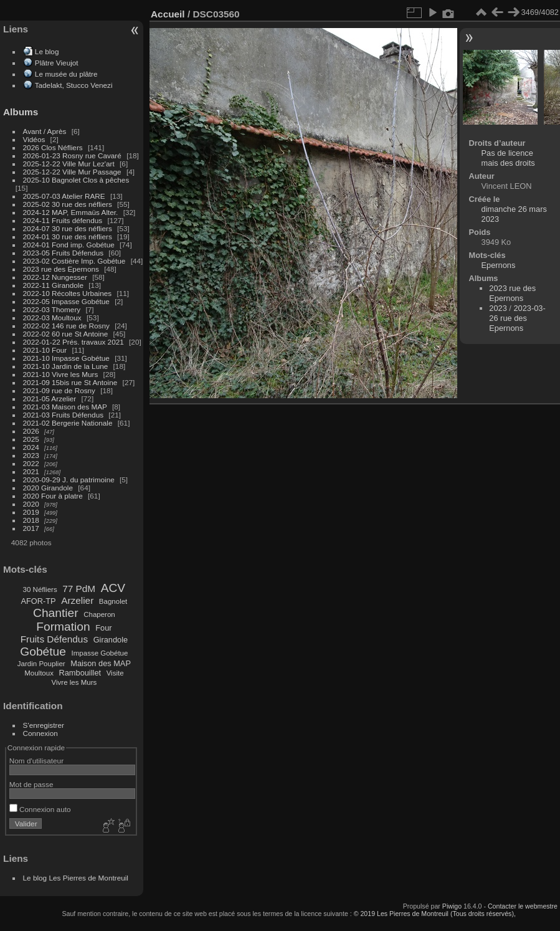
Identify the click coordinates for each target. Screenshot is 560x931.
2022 (31, 463)
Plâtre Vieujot (57, 63)
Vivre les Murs (74, 682)
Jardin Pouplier (41, 664)
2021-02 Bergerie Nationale (68, 423)
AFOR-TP (38, 601)
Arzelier (77, 600)
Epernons (499, 265)
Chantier (56, 613)
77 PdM (79, 589)
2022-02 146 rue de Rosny (66, 326)
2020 (31, 504)
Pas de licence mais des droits (508, 158)
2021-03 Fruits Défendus (64, 415)
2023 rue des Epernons (61, 269)
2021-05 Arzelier (50, 399)
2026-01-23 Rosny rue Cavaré (72, 155)
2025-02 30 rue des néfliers (68, 204)
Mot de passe (31, 784)
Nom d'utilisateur (36, 761)
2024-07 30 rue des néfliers (68, 228)
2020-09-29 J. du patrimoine (69, 480)
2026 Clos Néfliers (53, 147)
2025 (31, 439)
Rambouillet (80, 673)
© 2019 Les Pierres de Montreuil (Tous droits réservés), (435, 914)
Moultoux (39, 673)
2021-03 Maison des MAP (65, 407)
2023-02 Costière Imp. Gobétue (74, 261)
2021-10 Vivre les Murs (61, 374)
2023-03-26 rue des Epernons (517, 318)
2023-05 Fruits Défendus (64, 253)
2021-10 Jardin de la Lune (66, 366)
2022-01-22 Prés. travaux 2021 (74, 342)
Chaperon (99, 614)
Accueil (168, 14)
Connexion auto (40, 809)
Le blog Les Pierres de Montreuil (76, 878)
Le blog (47, 51)
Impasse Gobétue (100, 653)
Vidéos (34, 139)
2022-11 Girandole (53, 285)
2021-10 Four (45, 350)
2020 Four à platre (53, 496)
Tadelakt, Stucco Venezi (74, 85)
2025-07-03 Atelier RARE (64, 196)
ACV (113, 588)
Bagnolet (113, 601)
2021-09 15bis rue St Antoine (70, 382)
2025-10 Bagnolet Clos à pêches (76, 180)
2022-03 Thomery (52, 309)
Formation (63, 627)
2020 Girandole (48, 488)
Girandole (111, 640)
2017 (31, 528)
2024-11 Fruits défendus (63, 220)
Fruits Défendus (54, 639)
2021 (31, 471)
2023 (31, 455)
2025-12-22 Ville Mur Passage (72, 172)
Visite (115, 673)
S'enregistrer (44, 725)
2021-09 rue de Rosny (59, 390)
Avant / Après (45, 131)
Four (103, 628)
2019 (31, 512)
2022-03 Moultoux (52, 317)
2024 (31, 447)
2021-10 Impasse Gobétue (66, 358)
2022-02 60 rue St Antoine (66, 334)
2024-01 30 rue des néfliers (69, 236)
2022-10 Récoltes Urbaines (68, 293)
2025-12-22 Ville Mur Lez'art (69, 164)
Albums (21, 112)
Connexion (40, 733)
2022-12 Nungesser (55, 277)
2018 (31, 520)
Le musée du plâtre (66, 74)
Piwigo (452, 906)
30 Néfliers (40, 590)
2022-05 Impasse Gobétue (66, 301)
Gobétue (43, 652)
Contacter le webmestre (523, 906)
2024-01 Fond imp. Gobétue (69, 245)
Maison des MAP (101, 663)
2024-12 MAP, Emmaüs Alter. (71, 212)
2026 (31, 431)
